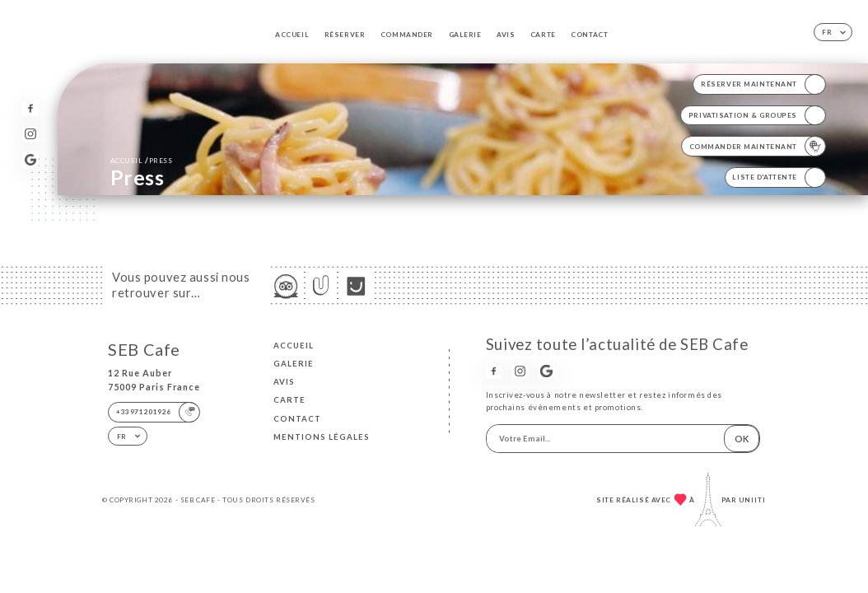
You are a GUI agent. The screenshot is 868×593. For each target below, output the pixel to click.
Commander (407, 35)
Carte (543, 35)
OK (742, 439)
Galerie (465, 35)
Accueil (292, 35)
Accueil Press (142, 160)
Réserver (345, 35)
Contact (589, 35)
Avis (506, 35)
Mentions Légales (322, 437)
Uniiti (752, 500)
